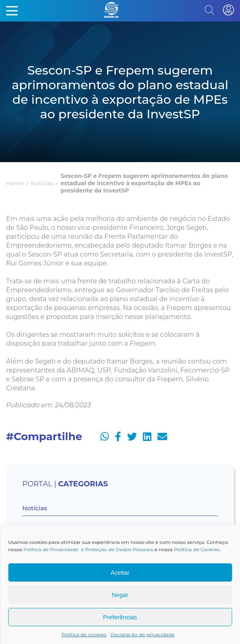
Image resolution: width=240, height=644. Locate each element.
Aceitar (120, 572)
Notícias (42, 183)
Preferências (120, 617)
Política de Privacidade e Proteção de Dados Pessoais (88, 549)
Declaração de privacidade (143, 634)
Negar (120, 595)
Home (15, 183)
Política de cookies (84, 634)
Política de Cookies (197, 549)
